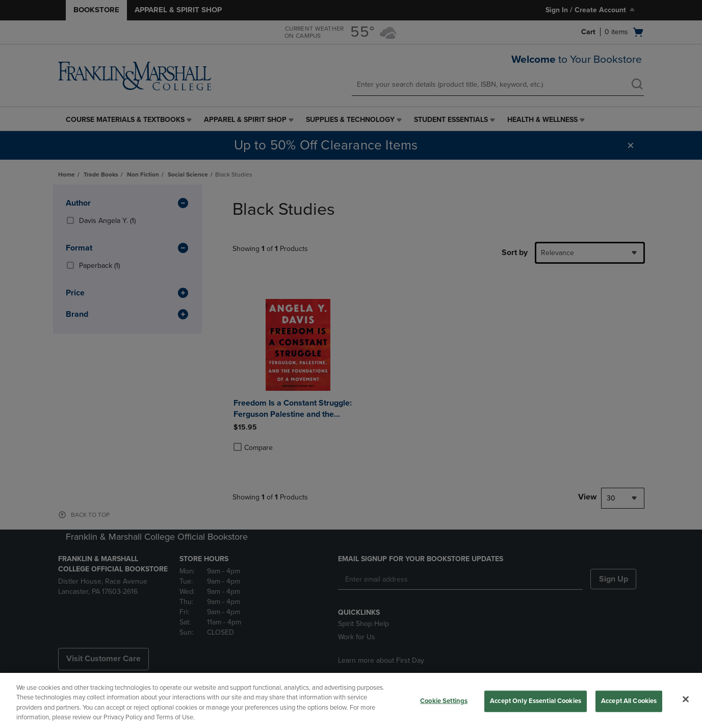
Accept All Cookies (629, 701)
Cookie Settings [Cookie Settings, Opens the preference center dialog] (444, 701)
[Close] (686, 699)
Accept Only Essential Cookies (536, 701)
